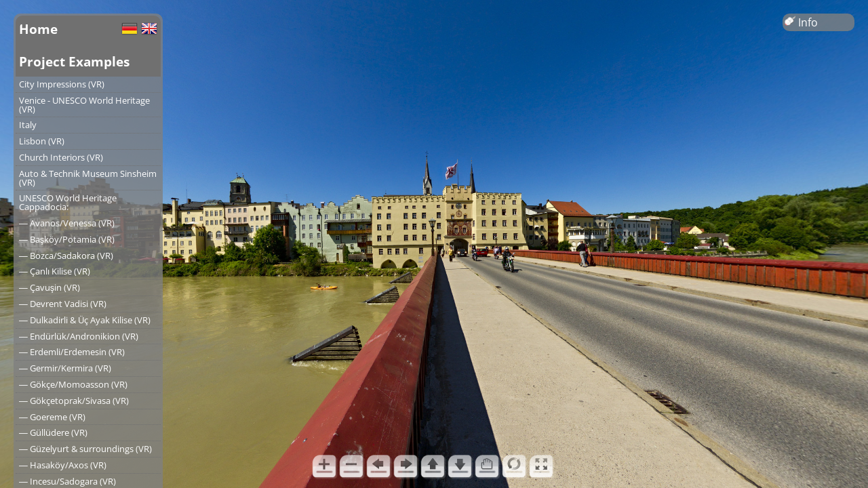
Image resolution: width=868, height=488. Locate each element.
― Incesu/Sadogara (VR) (67, 481)
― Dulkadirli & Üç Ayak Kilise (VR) (85, 320)
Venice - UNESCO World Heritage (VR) (84, 105)
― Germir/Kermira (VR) (65, 368)
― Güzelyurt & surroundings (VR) (85, 449)
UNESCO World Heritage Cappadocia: (68, 202)
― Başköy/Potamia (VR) (67, 239)
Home (38, 29)
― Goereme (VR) (52, 417)
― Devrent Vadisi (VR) (63, 304)
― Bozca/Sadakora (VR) (66, 256)
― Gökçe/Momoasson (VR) (73, 384)
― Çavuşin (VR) (50, 287)
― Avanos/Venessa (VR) (67, 223)
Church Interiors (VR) (61, 157)
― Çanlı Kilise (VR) (55, 271)
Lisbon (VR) (42, 141)
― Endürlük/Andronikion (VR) (79, 336)
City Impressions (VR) (62, 84)
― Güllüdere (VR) (53, 432)
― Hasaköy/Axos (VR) (63, 465)
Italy (28, 125)
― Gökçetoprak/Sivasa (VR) (74, 401)
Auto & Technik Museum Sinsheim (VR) (88, 178)
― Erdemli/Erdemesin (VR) (72, 352)
